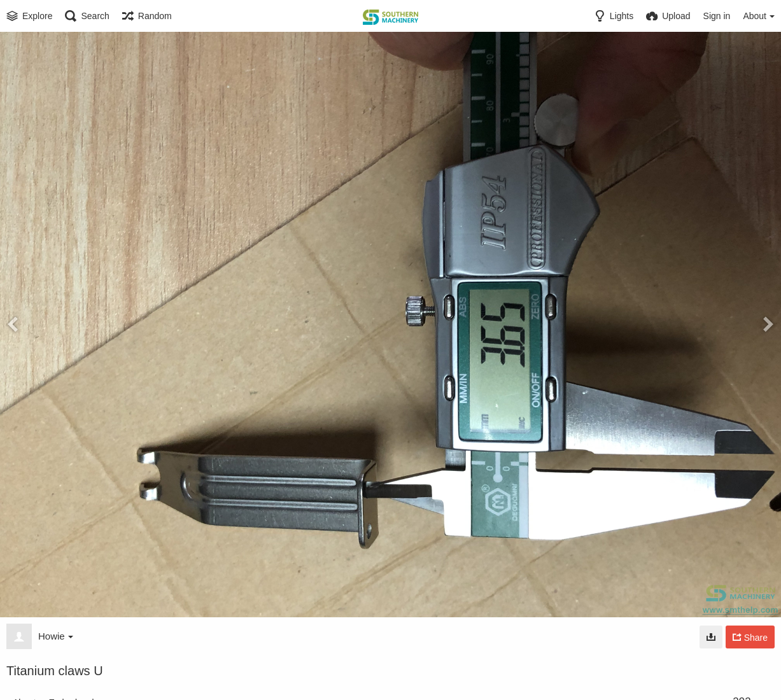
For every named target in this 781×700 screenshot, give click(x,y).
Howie (56, 636)
